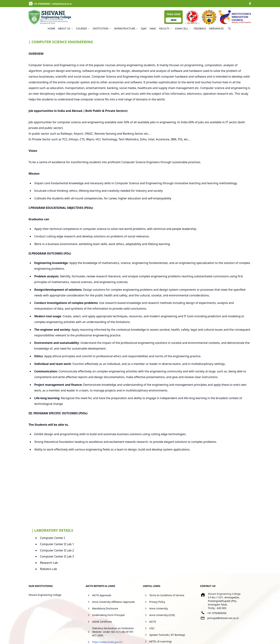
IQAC (144, 28)
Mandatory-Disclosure (105, 608)
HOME (51, 28)
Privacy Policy (157, 602)
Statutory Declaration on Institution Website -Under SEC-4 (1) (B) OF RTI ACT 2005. (113, 632)
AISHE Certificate (102, 622)
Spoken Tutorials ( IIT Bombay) (167, 635)
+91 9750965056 (217, 613)
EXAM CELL (183, 28)
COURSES (83, 28)
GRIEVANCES (216, 28)
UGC (152, 628)
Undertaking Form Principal (108, 615)
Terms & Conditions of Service (167, 595)
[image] (250, 4)
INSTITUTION (102, 28)
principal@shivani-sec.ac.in (223, 618)
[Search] (229, 29)
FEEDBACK (200, 28)
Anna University (159, 608)
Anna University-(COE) (162, 615)
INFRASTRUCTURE (126, 28)
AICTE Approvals (102, 595)
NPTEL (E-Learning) (160, 641)
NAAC (153, 28)
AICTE (153, 622)
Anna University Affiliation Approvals (113, 602)
